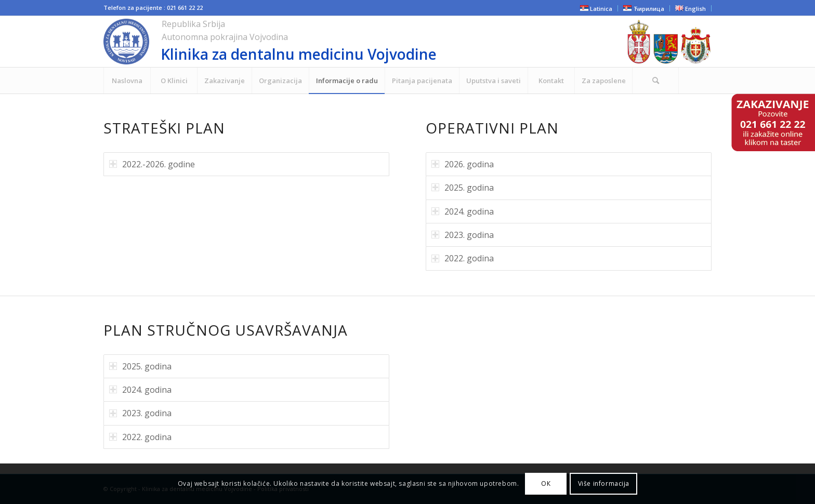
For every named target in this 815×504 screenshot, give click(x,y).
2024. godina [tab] (463, 211)
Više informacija (604, 483)
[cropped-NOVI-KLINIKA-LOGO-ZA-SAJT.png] (332, 42)
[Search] (655, 81)
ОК (546, 483)
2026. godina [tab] (463, 164)
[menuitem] (127, 81)
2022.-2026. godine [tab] (152, 164)
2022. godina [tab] (463, 258)
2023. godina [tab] (463, 235)
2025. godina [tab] (463, 188)
